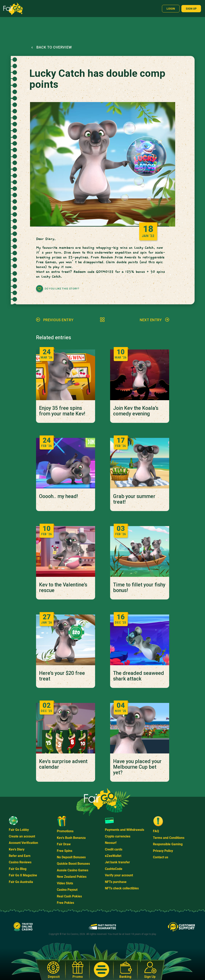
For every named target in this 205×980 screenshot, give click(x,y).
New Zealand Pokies (72, 877)
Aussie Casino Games (73, 870)
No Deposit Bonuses (71, 857)
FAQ (156, 831)
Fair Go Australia (21, 882)
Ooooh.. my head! (58, 496)
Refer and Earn (20, 856)
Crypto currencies (118, 836)
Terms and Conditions (169, 838)
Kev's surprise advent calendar (63, 764)
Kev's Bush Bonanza (71, 838)
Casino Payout (67, 890)
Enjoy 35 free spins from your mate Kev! (62, 411)
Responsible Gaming (168, 844)
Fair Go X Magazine (23, 875)
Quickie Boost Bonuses (73, 864)
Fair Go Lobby (19, 830)
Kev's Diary (17, 849)
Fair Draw (64, 844)
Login (171, 9)
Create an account (22, 836)
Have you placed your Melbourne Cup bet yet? (137, 767)
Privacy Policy (163, 851)
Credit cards (114, 849)
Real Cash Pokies (69, 896)
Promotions (65, 831)
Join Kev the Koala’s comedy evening (136, 411)
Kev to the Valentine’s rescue (63, 588)
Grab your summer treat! (134, 499)
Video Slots (65, 883)
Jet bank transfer (117, 862)
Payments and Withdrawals (125, 830)
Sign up (191, 9)
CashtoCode (114, 869)
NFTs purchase (116, 882)
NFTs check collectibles (122, 888)
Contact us (161, 857)
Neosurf (111, 843)
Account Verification (23, 843)
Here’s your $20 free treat (62, 676)
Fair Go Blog (18, 869)
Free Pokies (65, 903)
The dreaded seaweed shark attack (139, 676)
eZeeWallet (113, 856)
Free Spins (65, 851)
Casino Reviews (20, 862)
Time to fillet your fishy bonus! (139, 588)
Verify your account (119, 875)
